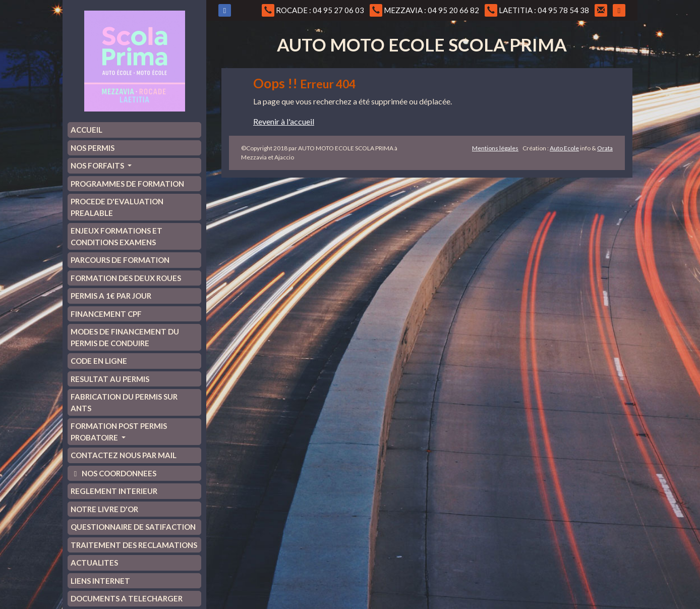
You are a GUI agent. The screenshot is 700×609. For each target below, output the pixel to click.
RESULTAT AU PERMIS (110, 379)
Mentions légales (495, 148)
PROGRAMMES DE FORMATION (127, 184)
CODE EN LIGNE (99, 361)
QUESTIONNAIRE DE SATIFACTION (133, 527)
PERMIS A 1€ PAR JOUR (111, 296)
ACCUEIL (86, 130)
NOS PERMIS (93, 148)
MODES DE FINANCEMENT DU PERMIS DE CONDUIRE (125, 337)
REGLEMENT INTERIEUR (114, 491)
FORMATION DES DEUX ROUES (126, 278)
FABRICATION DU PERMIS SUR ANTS (124, 402)
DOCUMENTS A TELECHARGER (127, 598)
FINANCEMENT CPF (106, 314)
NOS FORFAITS (98, 165)
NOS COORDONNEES (113, 473)
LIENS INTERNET (100, 581)
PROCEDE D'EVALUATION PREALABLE (117, 207)
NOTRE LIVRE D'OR (104, 509)
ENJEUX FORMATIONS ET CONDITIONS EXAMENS (116, 236)
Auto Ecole (564, 148)
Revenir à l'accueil (284, 121)
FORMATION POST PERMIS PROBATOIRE (119, 432)
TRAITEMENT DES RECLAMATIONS (134, 545)
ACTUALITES (94, 563)
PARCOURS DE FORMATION (120, 260)
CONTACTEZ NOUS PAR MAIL (124, 455)
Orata (605, 148)
